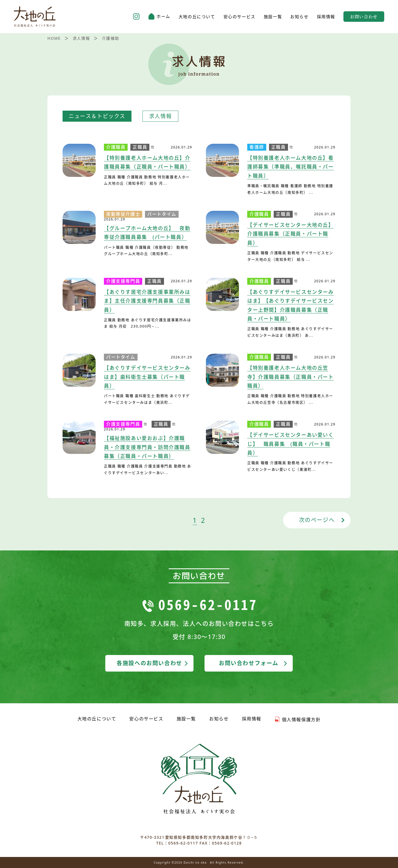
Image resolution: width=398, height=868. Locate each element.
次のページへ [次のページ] (317, 520)
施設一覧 (273, 17)
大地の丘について (197, 17)
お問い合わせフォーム (254, 663)
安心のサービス (240, 17)
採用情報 (326, 17)
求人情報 (160, 116)
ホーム (159, 16)
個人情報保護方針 (298, 720)
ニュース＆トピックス (97, 116)
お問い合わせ (364, 17)
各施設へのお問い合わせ (153, 663)
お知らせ (299, 17)
